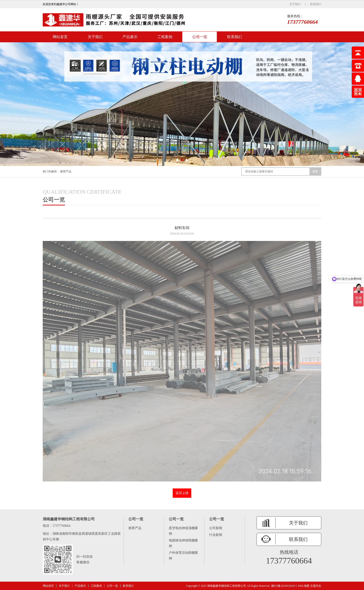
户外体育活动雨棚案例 (183, 555)
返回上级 (182, 493)
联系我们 (316, 4)
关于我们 (295, 4)
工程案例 (165, 37)
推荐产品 (66, 171)
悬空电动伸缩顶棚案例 (183, 531)
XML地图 (304, 586)
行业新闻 (216, 535)
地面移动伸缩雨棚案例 (183, 543)
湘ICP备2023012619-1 (284, 586)
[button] (177, 160)
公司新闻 (216, 528)
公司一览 (200, 37)
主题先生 (316, 586)
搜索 (315, 171)
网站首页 (60, 37)
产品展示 (130, 37)
